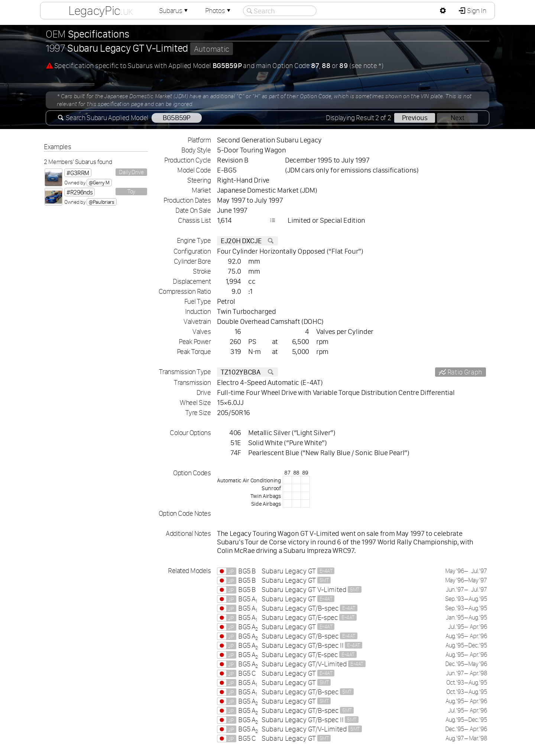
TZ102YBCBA (247, 372)
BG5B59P (177, 118)
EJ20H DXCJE (247, 241)
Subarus (174, 11)
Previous (415, 118)
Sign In (476, 11)
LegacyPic (101, 10)
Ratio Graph (464, 372)
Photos (218, 11)
